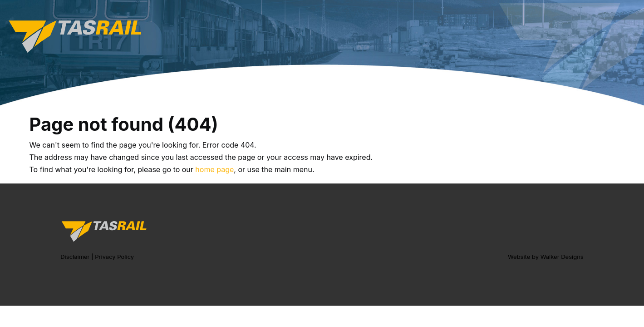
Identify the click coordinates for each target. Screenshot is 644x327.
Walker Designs (562, 257)
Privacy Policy (114, 257)
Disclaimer (75, 257)
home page (214, 169)
